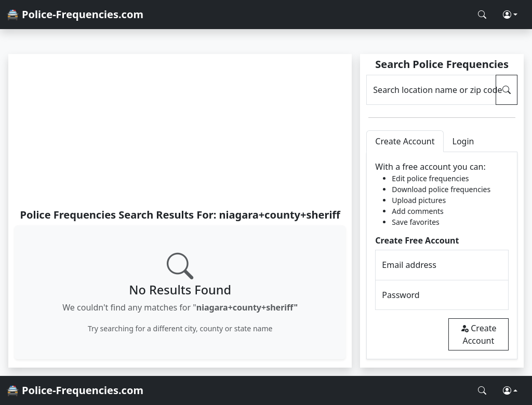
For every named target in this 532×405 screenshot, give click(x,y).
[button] (510, 15)
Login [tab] (463, 141)
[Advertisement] (180, 131)
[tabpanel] (442, 256)
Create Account (478, 334)
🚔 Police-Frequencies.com (75, 14)
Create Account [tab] (405, 141)
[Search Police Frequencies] (482, 15)
